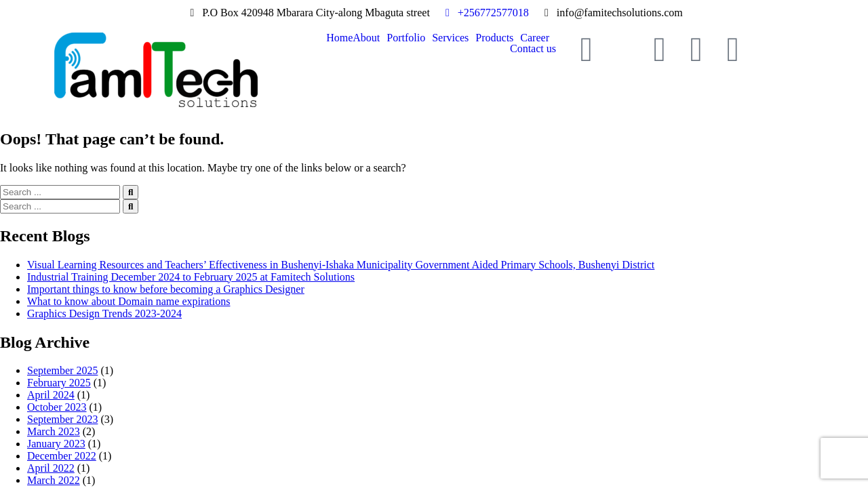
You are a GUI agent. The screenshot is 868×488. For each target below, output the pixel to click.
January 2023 (56, 444)
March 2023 (54, 431)
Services (450, 38)
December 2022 (62, 456)
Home (339, 38)
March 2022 (54, 480)
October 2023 (57, 407)
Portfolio (406, 38)
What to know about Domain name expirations (129, 301)
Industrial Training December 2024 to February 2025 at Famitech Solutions (191, 277)
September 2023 (62, 419)
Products (494, 38)
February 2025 (59, 383)
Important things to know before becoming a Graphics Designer (166, 289)
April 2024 (51, 395)
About (366, 38)
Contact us (533, 49)
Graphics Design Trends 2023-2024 (104, 313)
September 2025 (62, 370)
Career (535, 38)
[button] (370, 38)
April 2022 (51, 468)
